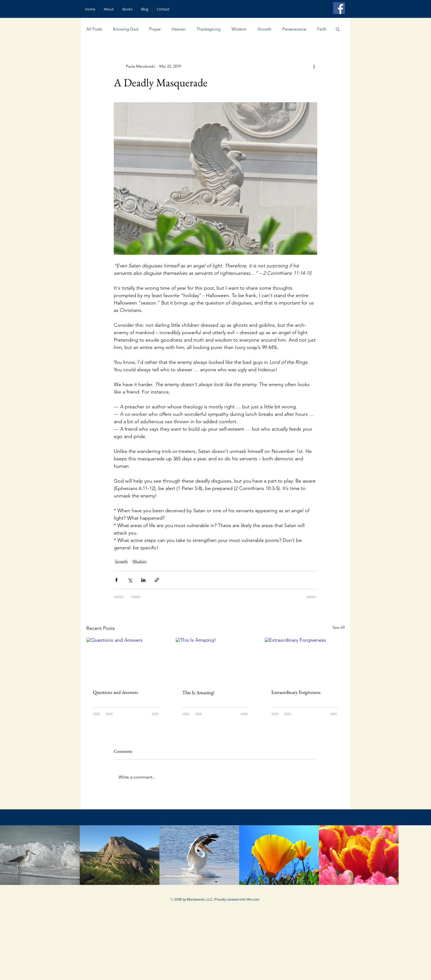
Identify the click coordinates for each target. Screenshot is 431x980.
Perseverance (294, 29)
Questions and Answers (115, 692)
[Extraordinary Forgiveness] (305, 660)
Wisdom (239, 29)
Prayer (155, 29)
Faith (322, 29)
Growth (264, 29)
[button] (338, 29)
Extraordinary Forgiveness (296, 692)
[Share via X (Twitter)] (130, 580)
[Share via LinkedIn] (143, 580)
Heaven (179, 29)
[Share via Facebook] (116, 580)
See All (339, 627)
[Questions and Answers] (126, 660)
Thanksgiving (208, 29)
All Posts (94, 29)
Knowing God (126, 29)
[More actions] (314, 66)
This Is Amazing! (198, 692)
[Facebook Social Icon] (339, 8)
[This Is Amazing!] (216, 660)
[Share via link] (157, 580)
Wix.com (253, 899)
